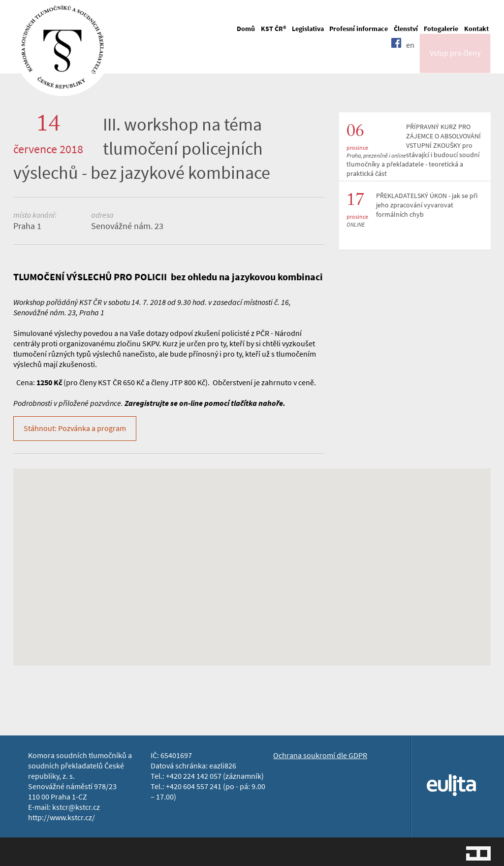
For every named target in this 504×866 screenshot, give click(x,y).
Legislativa (308, 29)
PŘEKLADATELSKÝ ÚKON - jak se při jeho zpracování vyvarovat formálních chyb (427, 205)
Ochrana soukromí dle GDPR (320, 755)
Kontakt (476, 29)
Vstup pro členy (455, 61)
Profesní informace (359, 29)
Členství (406, 29)
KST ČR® (273, 29)
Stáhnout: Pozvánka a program (75, 428)
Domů (246, 29)
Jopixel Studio (478, 853)
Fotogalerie (441, 29)
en (410, 60)
